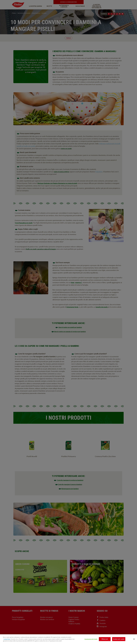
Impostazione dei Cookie (91, 639)
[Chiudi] (134, 639)
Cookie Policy (7, 639)
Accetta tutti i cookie (119, 639)
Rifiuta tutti (105, 639)
